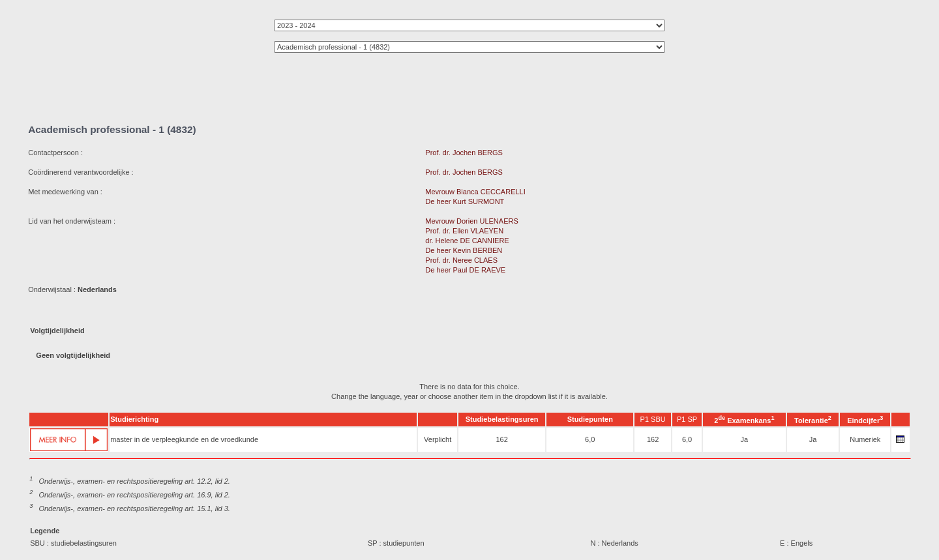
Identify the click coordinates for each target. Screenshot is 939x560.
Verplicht (438, 439)
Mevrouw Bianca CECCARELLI (475, 192)
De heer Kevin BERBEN (464, 250)
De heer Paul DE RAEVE (465, 270)
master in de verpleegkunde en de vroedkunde (184, 439)
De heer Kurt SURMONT (465, 201)
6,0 (590, 439)
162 (501, 439)
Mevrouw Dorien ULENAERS (471, 221)
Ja (745, 439)
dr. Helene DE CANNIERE (467, 241)
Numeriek (865, 439)
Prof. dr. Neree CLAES (461, 260)
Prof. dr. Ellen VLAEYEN (464, 231)
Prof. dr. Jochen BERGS (464, 153)
